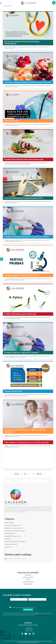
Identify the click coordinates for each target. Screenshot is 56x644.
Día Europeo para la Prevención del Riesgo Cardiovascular (22, 43)
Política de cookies (28, 584)
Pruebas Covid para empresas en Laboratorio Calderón (27, 237)
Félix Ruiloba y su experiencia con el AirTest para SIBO (27, 442)
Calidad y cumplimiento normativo (31, 642)
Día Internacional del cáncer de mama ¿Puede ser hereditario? (25, 431)
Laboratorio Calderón (15, 641)
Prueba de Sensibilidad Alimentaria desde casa (24, 159)
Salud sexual (8, 547)
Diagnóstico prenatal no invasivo (14, 528)
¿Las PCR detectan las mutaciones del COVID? (24, 198)
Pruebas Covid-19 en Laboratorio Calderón (22, 353)
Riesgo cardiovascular (11, 544)
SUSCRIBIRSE (28, 610)
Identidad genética (10, 533)
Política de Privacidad (42, 641)
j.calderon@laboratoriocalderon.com (42, 615)
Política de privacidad (28, 582)
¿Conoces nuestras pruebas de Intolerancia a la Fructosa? (28, 82)
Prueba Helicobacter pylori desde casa (20, 314)
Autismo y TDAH (9, 523)
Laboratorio (8, 539)
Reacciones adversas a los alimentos (15, 542)
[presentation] (28, 604)
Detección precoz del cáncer (13, 525)
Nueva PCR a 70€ (12, 121)
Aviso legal (28, 579)
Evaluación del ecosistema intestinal (15, 531)
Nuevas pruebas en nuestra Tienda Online (22, 275)
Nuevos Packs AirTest (13, 391)
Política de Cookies (32, 641)
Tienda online (28, 575)
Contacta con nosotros (28, 577)
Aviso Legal (24, 641)
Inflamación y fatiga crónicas (13, 536)
